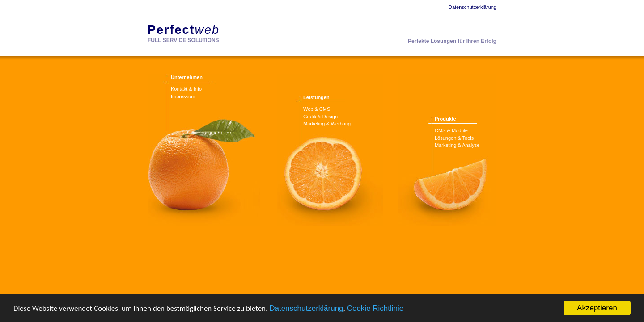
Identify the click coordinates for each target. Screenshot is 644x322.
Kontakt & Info (186, 89)
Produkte (445, 119)
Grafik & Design (320, 117)
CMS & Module (451, 130)
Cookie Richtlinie (375, 308)
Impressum (183, 96)
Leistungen (316, 97)
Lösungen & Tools (454, 138)
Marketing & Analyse (457, 145)
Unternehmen (187, 77)
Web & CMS (317, 109)
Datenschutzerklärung (306, 308)
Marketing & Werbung (327, 124)
